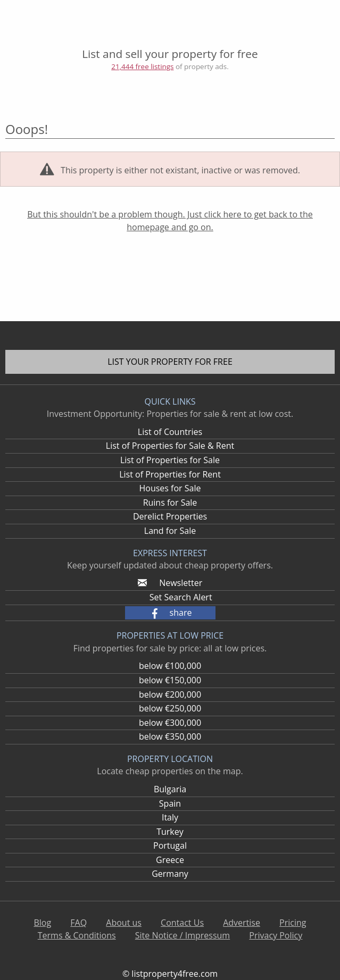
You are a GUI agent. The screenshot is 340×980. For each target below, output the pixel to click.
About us (124, 923)
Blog (42, 923)
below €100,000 (170, 666)
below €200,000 (170, 694)
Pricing (293, 923)
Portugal (170, 845)
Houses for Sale (170, 488)
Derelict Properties (170, 516)
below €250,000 (170, 708)
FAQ (78, 923)
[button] (170, 613)
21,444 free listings (142, 66)
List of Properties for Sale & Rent (170, 446)
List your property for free (170, 362)
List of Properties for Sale (170, 460)
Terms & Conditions (77, 935)
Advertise (242, 923)
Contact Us (182, 923)
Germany (170, 874)
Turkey (170, 832)
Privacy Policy (276, 935)
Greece (170, 860)
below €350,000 (170, 736)
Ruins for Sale (170, 502)
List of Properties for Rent (170, 474)
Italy (170, 817)
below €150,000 (170, 680)
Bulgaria (170, 789)
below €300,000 (170, 723)
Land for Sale (170, 531)
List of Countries (170, 432)
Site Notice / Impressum (183, 935)
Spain (170, 803)
